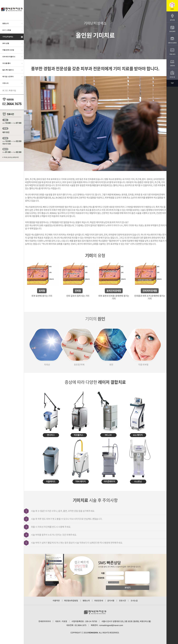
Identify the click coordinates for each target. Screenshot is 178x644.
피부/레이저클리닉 (13, 57)
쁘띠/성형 (13, 43)
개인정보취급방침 (114, 582)
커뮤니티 (13, 83)
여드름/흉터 (13, 63)
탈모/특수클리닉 (13, 70)
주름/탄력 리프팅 (13, 50)
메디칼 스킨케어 (13, 77)
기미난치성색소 (13, 37)
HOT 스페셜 (13, 30)
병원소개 (13, 23)
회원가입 (12, 90)
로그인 (5, 90)
